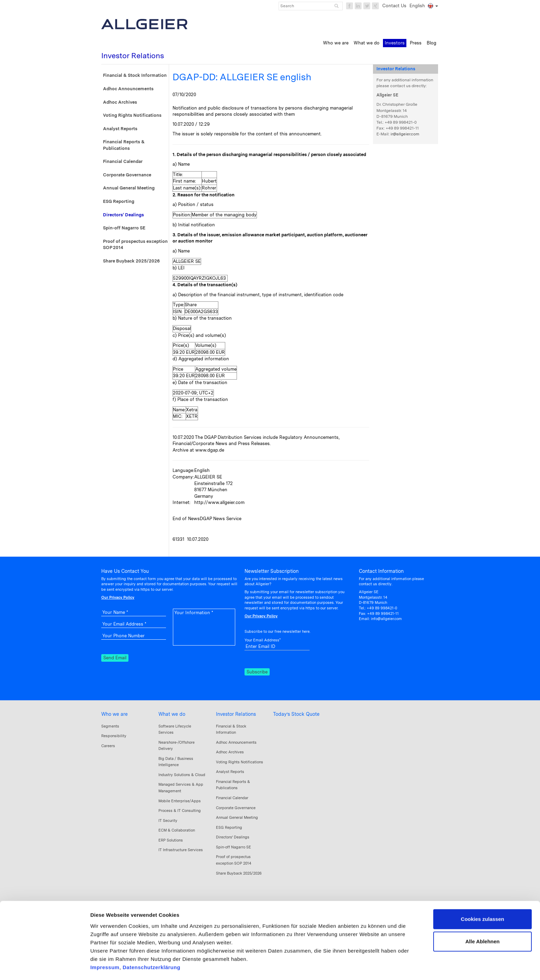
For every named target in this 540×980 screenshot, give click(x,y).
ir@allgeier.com (405, 134)
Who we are (115, 714)
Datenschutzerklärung (152, 939)
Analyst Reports (120, 129)
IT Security (168, 821)
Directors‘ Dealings (123, 215)
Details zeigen (108, 966)
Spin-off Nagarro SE (124, 228)
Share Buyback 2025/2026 (131, 261)
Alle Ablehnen (482, 913)
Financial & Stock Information (135, 75)
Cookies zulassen (482, 891)
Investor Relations (236, 714)
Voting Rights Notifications (132, 115)
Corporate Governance (127, 175)
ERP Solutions (171, 840)
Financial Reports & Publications (124, 145)
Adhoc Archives (120, 102)
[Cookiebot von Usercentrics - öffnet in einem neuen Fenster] (45, 967)
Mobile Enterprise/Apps (180, 801)
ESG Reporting (119, 201)
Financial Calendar (123, 161)
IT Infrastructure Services (181, 850)
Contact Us (394, 6)
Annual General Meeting (129, 188)
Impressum (105, 939)
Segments (110, 726)
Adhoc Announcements (128, 89)
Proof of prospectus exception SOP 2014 (135, 245)
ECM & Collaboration (177, 830)
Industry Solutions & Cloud (182, 775)
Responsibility (114, 736)
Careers (108, 746)
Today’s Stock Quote (296, 714)
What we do (172, 714)
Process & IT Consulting (180, 811)
